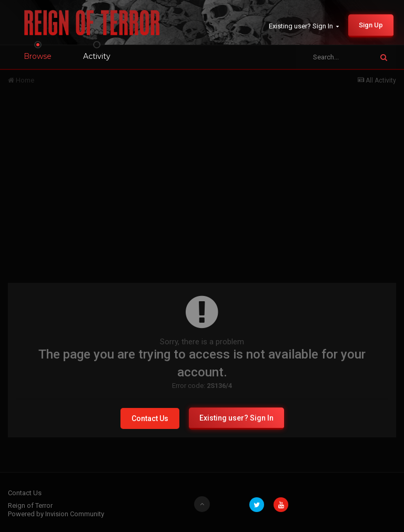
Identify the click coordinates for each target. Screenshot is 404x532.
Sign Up (371, 25)
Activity (97, 56)
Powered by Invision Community (56, 514)
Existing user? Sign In (304, 26)
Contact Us (150, 418)
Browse (38, 56)
